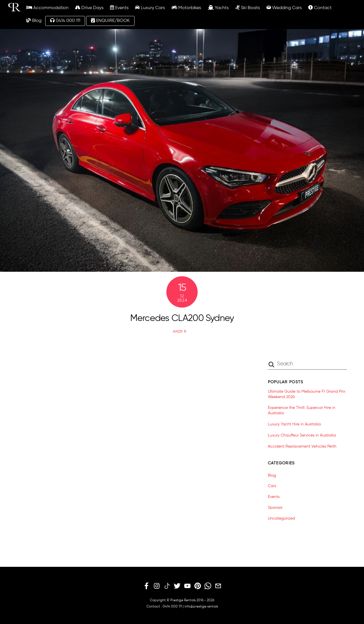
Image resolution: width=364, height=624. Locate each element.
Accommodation (47, 8)
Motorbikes (186, 8)
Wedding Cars (284, 8)
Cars (272, 486)
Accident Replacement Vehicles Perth (302, 446)
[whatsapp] (208, 586)
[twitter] (177, 586)
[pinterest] (198, 586)
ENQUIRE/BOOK (110, 20)
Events (119, 8)
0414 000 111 (65, 20)
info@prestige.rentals (201, 607)
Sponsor (275, 508)
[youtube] (187, 586)
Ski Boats (248, 8)
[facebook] (146, 586)
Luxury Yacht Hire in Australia (294, 424)
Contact (320, 8)
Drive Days (89, 8)
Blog (34, 20)
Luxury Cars (150, 8)
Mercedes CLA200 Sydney (182, 318)
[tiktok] (167, 586)
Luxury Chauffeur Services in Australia (302, 435)
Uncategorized (281, 518)
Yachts (218, 8)
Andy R (180, 332)
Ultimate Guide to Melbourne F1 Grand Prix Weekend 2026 (307, 394)
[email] (218, 586)
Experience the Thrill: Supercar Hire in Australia (302, 410)
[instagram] (157, 586)
